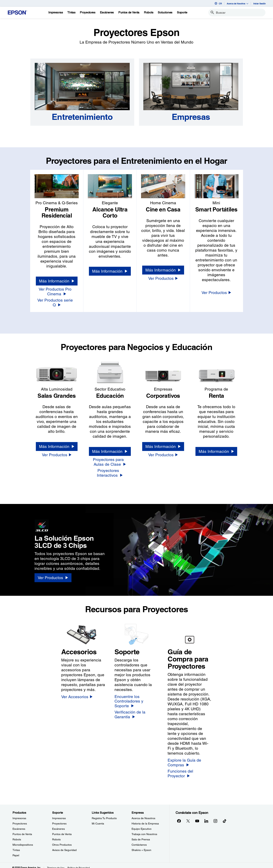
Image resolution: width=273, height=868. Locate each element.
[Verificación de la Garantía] (137, 710)
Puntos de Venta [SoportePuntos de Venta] (62, 830)
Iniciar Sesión (259, 4)
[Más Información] (57, 281)
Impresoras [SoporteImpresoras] (59, 814)
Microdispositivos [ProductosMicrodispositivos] (23, 840)
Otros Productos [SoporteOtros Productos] (62, 840)
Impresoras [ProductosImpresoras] (19, 814)
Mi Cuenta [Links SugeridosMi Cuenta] (98, 819)
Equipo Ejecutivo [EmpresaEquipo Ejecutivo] (142, 824)
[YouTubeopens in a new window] (197, 817)
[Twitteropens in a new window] (188, 817)
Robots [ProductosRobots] (17, 835)
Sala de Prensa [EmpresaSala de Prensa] (141, 835)
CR (218, 3)
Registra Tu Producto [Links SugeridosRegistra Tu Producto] (104, 814)
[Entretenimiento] (82, 117)
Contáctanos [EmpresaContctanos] (139, 840)
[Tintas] (71, 12)
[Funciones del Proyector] (190, 769)
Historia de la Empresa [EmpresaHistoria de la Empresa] (145, 819)
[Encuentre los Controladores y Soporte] (137, 697)
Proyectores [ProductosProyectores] (20, 819)
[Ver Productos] (163, 278)
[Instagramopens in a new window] (215, 817)
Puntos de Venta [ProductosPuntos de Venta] (22, 830)
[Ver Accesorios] (77, 692)
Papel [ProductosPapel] (16, 851)
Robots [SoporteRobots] (56, 835)
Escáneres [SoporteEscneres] (58, 824)
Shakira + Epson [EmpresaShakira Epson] (141, 845)
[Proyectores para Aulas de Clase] (110, 457)
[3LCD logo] (61, 520)
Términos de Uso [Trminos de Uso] (56, 863)
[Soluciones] (165, 12)
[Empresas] (191, 117)
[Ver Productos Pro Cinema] (57, 292)
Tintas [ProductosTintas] (16, 845)
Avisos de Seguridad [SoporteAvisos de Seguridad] (64, 845)
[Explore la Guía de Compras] (190, 758)
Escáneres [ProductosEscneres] (19, 824)
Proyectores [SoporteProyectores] (59, 819)
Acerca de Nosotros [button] (238, 4)
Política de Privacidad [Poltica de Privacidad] (79, 863)
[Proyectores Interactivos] (110, 468)
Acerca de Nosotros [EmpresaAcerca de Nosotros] (143, 814)
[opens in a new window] (224, 817)
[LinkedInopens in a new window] (206, 817)
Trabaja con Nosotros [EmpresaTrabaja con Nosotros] (144, 830)
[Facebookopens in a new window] (179, 817)
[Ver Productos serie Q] (57, 300)
